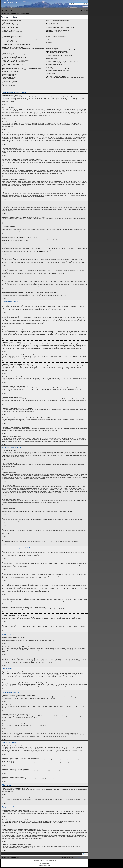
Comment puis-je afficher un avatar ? (10, 46)
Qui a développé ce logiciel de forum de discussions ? (57, 75)
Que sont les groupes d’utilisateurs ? (54, 25)
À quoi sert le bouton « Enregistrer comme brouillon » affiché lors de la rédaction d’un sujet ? (22, 68)
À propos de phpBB (68, 813)
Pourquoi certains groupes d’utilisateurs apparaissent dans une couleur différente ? (64, 29)
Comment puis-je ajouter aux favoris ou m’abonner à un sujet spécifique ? (62, 61)
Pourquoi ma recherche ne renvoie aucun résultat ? (57, 51)
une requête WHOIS (49, 832)
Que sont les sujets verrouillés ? (9, 85)
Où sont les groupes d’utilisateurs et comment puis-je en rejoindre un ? (61, 26)
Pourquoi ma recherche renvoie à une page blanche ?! (57, 53)
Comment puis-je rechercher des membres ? (55, 54)
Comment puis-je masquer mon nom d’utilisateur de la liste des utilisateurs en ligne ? (20, 39)
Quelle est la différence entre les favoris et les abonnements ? (59, 60)
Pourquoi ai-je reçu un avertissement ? (10, 66)
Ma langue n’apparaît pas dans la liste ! (10, 43)
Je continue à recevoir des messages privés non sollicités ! (58, 38)
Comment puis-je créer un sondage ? (10, 59)
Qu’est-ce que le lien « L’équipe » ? (53, 32)
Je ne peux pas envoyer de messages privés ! (56, 36)
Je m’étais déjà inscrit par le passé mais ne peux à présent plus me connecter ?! (19, 29)
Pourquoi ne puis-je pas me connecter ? (11, 27)
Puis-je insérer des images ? (8, 80)
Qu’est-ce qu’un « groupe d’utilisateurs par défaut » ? (57, 30)
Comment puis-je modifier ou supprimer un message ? (14, 56)
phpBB (41, 860)
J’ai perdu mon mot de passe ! (9, 30)
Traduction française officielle (43, 862)
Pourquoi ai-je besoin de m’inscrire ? (10, 22)
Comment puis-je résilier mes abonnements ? (56, 64)
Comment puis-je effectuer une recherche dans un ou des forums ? (60, 50)
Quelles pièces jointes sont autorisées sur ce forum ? (57, 69)
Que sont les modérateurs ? (52, 23)
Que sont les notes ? (6, 84)
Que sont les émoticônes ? (8, 79)
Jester (48, 864)
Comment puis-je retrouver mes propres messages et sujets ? (59, 55)
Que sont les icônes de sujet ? (9, 87)
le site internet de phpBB (37, 252)
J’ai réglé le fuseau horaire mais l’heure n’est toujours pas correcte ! (17, 42)
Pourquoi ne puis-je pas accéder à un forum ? (12, 63)
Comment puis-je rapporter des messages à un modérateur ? (15, 67)
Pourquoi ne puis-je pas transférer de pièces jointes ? (14, 64)
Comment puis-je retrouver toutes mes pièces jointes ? (58, 70)
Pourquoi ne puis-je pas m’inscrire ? (10, 25)
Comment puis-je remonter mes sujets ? (11, 71)
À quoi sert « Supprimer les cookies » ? (10, 33)
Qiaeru (51, 862)
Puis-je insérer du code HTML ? (9, 77)
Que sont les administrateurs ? (52, 22)
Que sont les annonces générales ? (10, 81)
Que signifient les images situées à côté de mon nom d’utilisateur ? (17, 45)
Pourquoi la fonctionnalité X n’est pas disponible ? (56, 76)
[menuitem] (11, 11)
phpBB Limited (40, 812)
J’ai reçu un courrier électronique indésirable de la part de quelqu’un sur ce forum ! (64, 39)
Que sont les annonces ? (7, 83)
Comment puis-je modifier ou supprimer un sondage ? (14, 62)
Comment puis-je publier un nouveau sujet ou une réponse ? (15, 55)
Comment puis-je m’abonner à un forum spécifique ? (57, 63)
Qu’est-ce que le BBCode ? (8, 76)
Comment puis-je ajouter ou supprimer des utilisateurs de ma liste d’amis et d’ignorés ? (65, 45)
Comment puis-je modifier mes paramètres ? (12, 38)
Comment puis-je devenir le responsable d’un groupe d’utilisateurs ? (60, 27)
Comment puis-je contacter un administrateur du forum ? (58, 79)
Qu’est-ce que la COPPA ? (8, 23)
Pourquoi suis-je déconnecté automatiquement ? (13, 32)
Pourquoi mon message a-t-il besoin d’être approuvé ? (14, 70)
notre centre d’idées (7, 823)
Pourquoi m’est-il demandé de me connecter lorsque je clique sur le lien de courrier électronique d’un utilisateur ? (23, 49)
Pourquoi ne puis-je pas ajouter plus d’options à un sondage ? (15, 60)
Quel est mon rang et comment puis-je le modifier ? (13, 47)
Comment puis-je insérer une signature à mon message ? (14, 57)
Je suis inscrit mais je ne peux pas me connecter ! (13, 26)
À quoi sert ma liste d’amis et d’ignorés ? (54, 44)
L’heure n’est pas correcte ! (8, 40)
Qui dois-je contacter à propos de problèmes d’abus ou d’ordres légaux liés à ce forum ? (65, 78)
